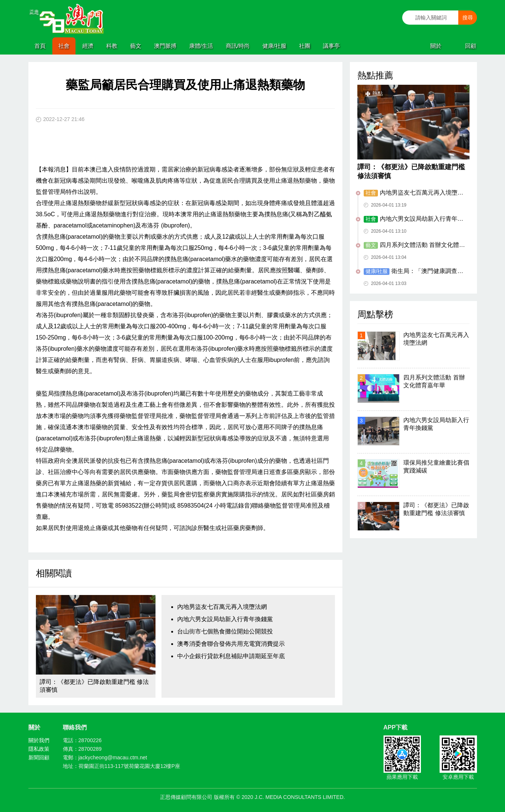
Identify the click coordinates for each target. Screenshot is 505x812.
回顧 (471, 46)
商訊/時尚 (238, 46)
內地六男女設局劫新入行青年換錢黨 (225, 619)
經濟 (88, 46)
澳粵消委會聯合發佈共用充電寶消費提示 (231, 644)
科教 (112, 46)
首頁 (40, 46)
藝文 (136, 46)
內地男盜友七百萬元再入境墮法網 (222, 607)
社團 (305, 46)
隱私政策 (39, 749)
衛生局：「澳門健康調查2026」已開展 (414, 272)
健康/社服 (274, 46)
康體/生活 (201, 46)
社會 (64, 46)
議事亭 (331, 46)
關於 (436, 46)
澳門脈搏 (165, 46)
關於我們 (39, 740)
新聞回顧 (39, 757)
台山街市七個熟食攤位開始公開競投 (225, 631)
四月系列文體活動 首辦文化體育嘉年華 (414, 245)
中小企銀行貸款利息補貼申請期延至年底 (231, 656)
